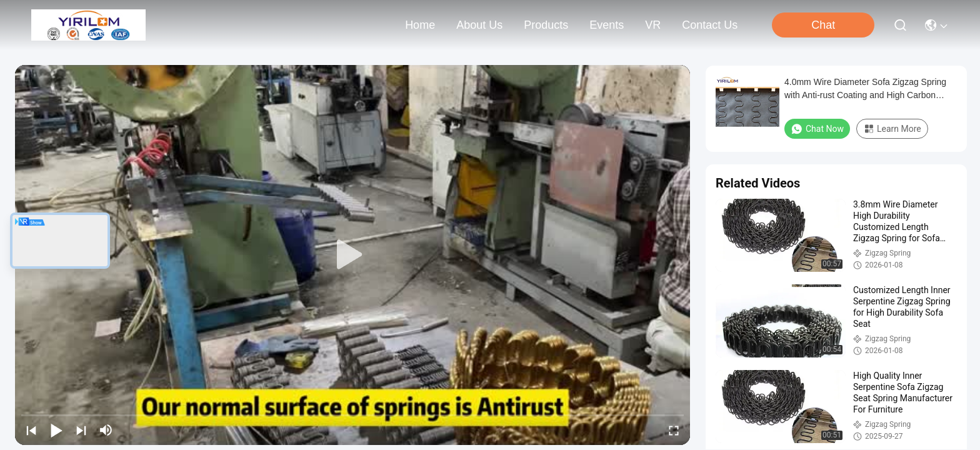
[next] (81, 430)
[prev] (31, 430)
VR (653, 25)
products (546, 25)
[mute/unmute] (106, 430)
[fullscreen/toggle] (674, 430)
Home (420, 25)
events (607, 25)
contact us (710, 25)
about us (479, 25)
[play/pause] (56, 430)
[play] (352, 255)
